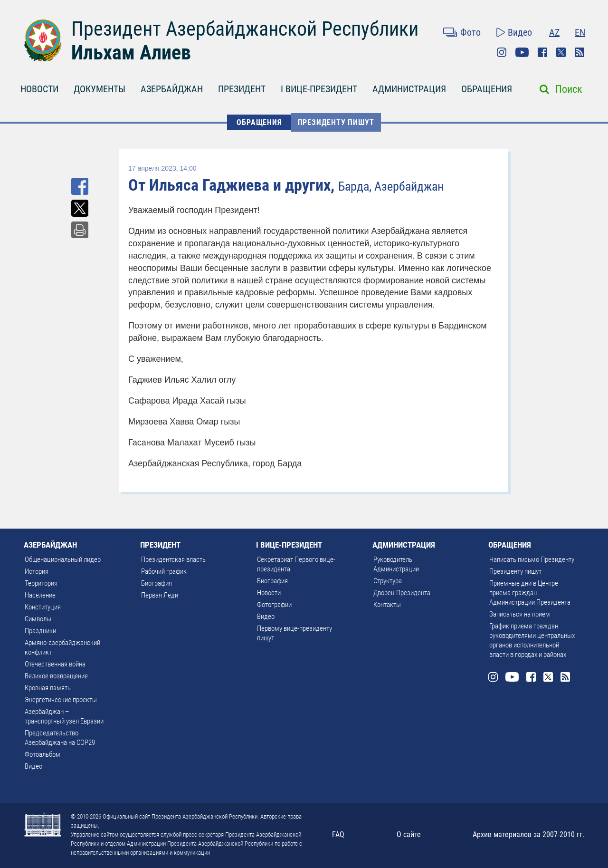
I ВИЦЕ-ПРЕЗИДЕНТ (319, 89)
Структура (388, 581)
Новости (269, 593)
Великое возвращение (56, 676)
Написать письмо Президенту (532, 559)
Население (40, 595)
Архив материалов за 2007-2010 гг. (528, 834)
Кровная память (48, 688)
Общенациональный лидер (63, 559)
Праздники (40, 631)
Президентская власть (173, 559)
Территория (41, 583)
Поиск (569, 89)
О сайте (409, 834)
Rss (579, 52)
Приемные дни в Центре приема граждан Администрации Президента (530, 593)
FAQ (338, 834)
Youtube (522, 52)
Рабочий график (164, 571)
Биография (157, 583)
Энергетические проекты (61, 700)
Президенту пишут (336, 122)
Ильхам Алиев (131, 53)
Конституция (43, 607)
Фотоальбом (43, 754)
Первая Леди (160, 595)
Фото (470, 32)
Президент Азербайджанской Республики (245, 29)
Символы (38, 619)
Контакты (387, 605)
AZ (554, 32)
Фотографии (274, 605)
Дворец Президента (402, 593)
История (37, 571)
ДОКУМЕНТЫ (100, 89)
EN (580, 32)
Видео (520, 32)
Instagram (502, 52)
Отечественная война (55, 664)
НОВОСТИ (39, 89)
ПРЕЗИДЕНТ (242, 89)
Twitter (561, 52)
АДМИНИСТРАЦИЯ (409, 89)
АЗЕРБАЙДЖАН (172, 89)
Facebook (542, 52)
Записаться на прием (520, 614)
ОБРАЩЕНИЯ (487, 89)
